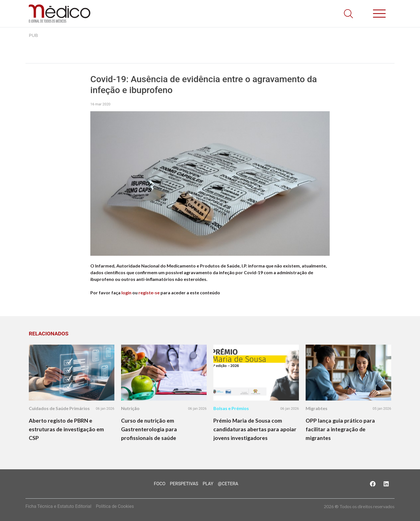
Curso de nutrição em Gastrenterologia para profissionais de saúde (149, 429)
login (126, 293)
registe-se (149, 293)
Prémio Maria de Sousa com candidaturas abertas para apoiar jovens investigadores (255, 429)
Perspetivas (184, 484)
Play (208, 484)
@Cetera (228, 484)
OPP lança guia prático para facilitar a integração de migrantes (340, 429)
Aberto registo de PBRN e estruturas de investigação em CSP (66, 429)
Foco (160, 484)
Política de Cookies (115, 506)
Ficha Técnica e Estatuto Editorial (58, 506)
